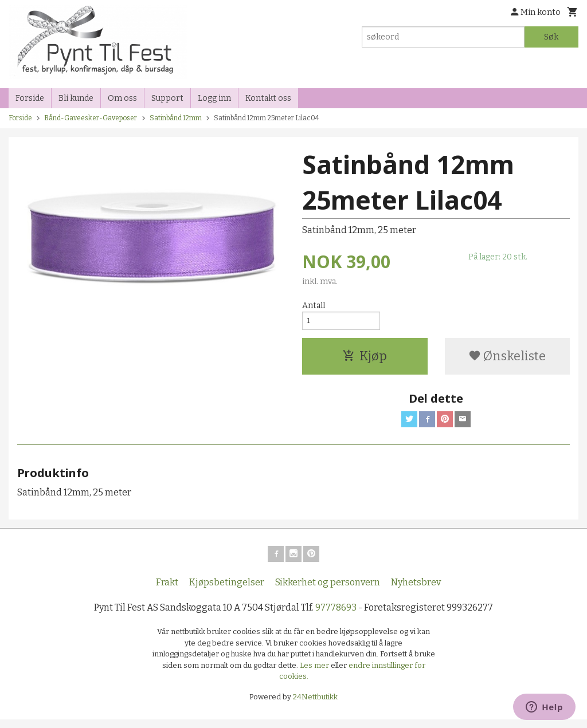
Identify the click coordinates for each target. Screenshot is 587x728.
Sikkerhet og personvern (328, 591)
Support (167, 98)
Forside (30, 98)
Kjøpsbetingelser (227, 591)
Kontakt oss (268, 98)
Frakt (167, 591)
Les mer (315, 673)
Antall (314, 306)
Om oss (122, 98)
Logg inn (214, 98)
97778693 (336, 616)
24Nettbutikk (315, 705)
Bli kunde (76, 98)
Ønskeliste (507, 360)
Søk (551, 37)
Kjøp (365, 360)
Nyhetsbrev (416, 591)
